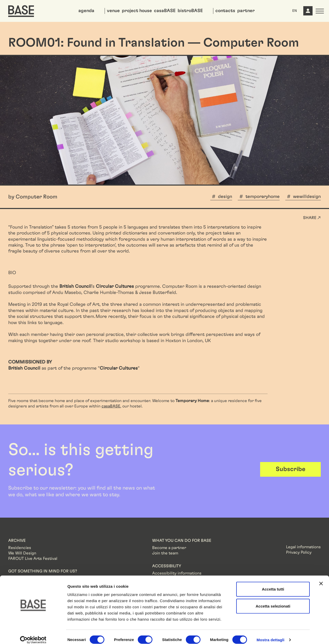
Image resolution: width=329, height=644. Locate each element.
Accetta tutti (273, 583)
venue (113, 11)
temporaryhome (263, 197)
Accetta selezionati (273, 600)
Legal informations (303, 547)
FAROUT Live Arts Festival (33, 559)
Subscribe (291, 469)
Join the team (165, 553)
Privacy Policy (299, 552)
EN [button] (295, 11)
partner (246, 11)
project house (137, 11)
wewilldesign (307, 197)
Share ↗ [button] (312, 218)
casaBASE (165, 11)
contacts (225, 11)
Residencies (20, 548)
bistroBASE (190, 11)
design (225, 197)
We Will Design (22, 553)
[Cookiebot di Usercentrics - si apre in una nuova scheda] (33, 634)
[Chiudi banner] (321, 578)
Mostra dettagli (270, 634)
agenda (86, 11)
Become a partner (169, 548)
